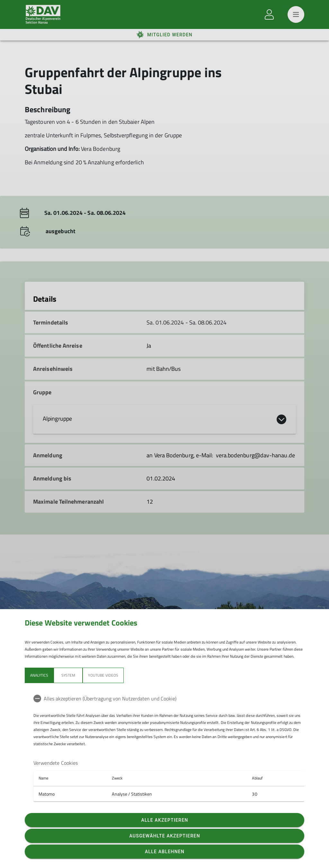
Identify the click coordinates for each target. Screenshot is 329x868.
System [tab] (68, 675)
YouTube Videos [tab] (103, 675)
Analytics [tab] (39, 675)
